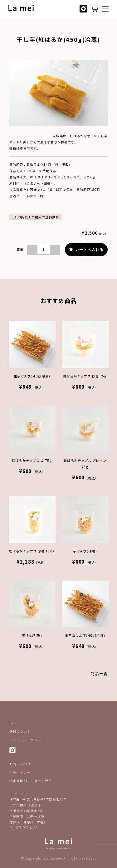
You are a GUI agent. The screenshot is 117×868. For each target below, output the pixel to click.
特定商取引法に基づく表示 (31, 781)
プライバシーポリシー (27, 740)
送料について (20, 731)
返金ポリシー (20, 772)
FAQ (13, 723)
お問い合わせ (20, 764)
